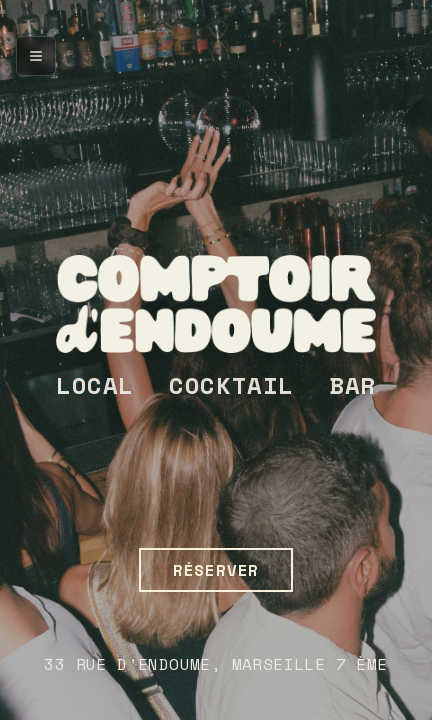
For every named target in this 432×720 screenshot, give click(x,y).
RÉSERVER (216, 570)
